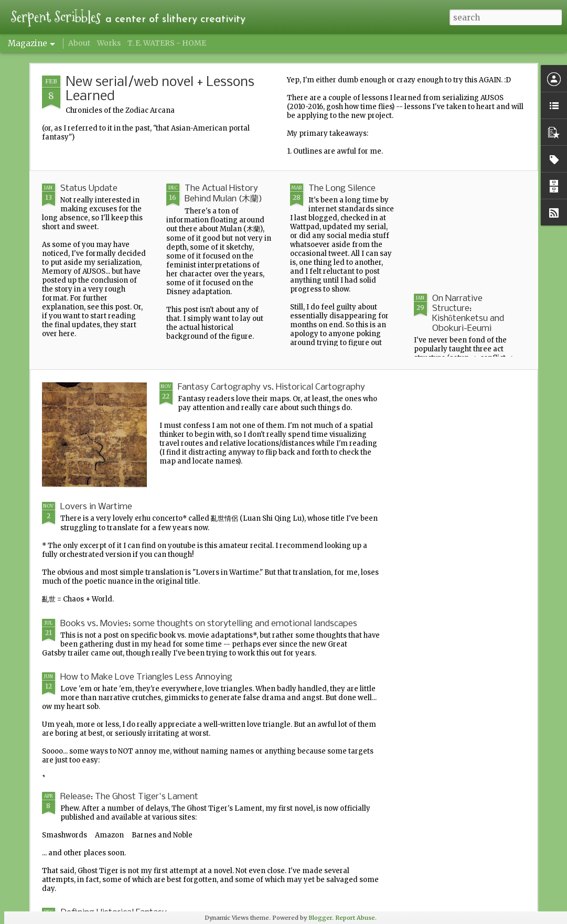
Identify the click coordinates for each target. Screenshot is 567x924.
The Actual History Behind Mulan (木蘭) (223, 194)
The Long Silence (342, 189)
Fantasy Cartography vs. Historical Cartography (271, 387)
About (79, 43)
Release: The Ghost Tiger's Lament (129, 797)
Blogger (320, 918)
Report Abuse (355, 918)
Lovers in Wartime (96, 507)
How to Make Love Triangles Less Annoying (146, 677)
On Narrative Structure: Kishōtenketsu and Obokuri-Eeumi (468, 314)
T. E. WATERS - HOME (167, 43)
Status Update (89, 189)
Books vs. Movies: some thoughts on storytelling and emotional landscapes (209, 624)
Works (109, 43)
